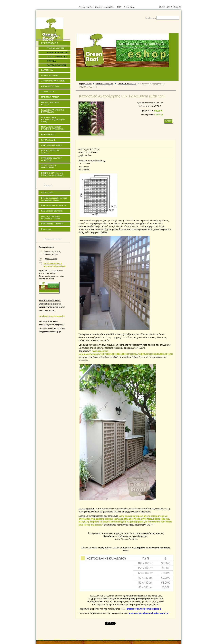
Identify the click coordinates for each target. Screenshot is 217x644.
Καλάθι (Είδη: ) (170, 7)
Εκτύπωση (129, 7)
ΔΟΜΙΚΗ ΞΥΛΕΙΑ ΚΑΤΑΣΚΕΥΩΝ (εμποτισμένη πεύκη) (53, 119)
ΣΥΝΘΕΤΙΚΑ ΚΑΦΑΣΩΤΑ (58, 52)
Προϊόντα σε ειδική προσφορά (54, 205)
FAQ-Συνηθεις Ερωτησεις (52, 211)
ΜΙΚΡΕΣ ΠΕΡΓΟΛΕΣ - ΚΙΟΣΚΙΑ (51, 104)
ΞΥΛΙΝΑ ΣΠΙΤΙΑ (48, 92)
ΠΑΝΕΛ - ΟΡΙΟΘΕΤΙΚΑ (57, 57)
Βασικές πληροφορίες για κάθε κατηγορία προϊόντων (54, 199)
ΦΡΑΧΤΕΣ (51, 61)
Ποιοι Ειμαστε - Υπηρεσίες (52, 224)
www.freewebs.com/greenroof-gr (52, 316)
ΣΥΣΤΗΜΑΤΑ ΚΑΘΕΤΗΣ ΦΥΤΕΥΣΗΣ (51, 159)
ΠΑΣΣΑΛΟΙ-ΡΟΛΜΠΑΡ (57, 65)
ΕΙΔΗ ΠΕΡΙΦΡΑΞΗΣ (105, 84)
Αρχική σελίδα (85, 7)
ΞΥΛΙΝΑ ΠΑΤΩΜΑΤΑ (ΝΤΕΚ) (53, 81)
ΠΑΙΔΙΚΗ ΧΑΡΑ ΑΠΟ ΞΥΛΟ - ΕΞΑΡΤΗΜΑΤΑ (53, 111)
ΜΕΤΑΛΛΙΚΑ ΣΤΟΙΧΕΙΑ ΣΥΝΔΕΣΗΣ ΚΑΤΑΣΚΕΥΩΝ (53, 128)
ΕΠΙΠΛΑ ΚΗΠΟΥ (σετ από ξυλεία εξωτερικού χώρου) (52, 174)
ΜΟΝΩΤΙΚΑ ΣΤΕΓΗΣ (50, 97)
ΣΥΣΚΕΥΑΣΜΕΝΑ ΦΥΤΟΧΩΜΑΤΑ (49, 167)
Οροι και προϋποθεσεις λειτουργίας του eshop (51, 217)
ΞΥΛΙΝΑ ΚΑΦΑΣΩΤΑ (127, 84)
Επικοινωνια (46, 229)
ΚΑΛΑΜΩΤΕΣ (47, 70)
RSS (119, 7)
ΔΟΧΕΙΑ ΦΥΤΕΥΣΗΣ (50, 75)
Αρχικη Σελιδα (85, 84)
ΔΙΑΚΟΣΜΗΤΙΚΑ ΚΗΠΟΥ (52, 145)
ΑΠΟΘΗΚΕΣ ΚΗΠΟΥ (50, 86)
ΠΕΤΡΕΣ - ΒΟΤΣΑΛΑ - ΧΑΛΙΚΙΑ (51, 152)
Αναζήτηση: (150, 18)
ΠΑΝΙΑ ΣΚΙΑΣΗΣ (48, 140)
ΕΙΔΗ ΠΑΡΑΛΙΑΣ (48, 134)
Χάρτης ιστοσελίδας (105, 7)
